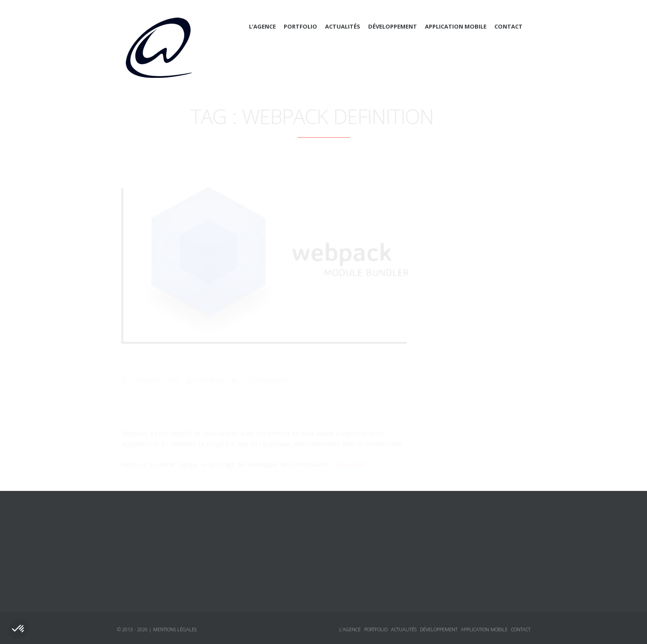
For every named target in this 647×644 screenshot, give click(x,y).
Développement (393, 26)
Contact (508, 26)
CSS (445, 257)
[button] (18, 629)
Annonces (446, 337)
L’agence (262, 26)
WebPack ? (148, 349)
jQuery (449, 305)
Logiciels (445, 352)
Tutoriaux (446, 368)
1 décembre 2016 (155, 368)
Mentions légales (175, 629)
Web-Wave (209, 368)
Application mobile (456, 26)
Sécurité (452, 321)
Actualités (343, 26)
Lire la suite (348, 453)
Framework (457, 273)
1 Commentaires (264, 368)
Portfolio (300, 26)
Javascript (455, 289)
